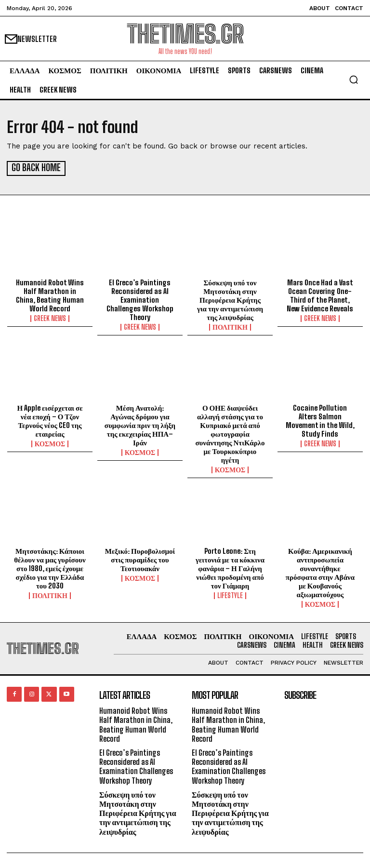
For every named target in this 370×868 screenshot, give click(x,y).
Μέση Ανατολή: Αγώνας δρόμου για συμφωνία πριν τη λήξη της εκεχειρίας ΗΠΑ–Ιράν (140, 424)
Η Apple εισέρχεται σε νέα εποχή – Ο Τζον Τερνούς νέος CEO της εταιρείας (50, 420)
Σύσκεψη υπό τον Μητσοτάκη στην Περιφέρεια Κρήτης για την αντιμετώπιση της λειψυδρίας (230, 299)
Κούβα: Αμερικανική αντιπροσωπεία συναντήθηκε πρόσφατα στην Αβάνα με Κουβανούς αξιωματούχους (320, 572)
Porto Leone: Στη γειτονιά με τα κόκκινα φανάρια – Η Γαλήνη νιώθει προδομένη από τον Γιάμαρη (230, 567)
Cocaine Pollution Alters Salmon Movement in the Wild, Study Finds (320, 420)
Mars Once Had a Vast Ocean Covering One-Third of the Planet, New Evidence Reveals (320, 294)
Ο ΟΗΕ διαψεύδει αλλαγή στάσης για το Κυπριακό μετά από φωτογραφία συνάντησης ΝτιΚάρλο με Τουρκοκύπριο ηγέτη (230, 433)
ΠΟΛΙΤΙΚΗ (230, 326)
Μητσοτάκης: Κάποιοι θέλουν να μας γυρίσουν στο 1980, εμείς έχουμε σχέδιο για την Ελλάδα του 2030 (50, 567)
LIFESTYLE (230, 595)
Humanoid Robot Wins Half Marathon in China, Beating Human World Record (50, 294)
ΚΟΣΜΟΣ (50, 443)
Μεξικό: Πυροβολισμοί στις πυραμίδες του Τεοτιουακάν (140, 559)
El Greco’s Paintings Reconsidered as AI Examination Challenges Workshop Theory (140, 299)
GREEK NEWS (50, 318)
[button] (354, 80)
